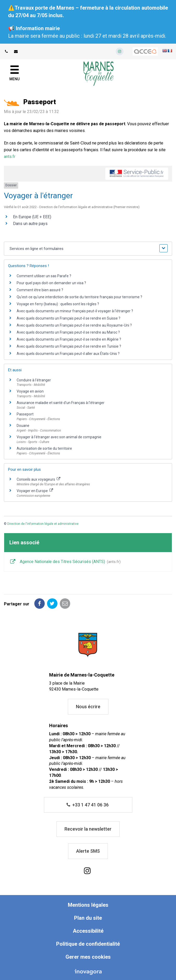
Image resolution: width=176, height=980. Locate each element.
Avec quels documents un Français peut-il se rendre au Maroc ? (68, 332)
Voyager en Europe (35, 491)
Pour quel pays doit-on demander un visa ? (51, 283)
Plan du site (88, 918)
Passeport (25, 414)
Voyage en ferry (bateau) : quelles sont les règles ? (58, 304)
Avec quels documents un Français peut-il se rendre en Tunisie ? (69, 346)
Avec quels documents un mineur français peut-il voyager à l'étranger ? (75, 311)
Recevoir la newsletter (88, 829)
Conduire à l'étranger (34, 380)
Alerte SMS (88, 851)
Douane (23, 426)
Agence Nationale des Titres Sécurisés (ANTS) (65, 562)
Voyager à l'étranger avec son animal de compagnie (59, 437)
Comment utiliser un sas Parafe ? (44, 276)
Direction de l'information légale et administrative (43, 524)
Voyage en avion (30, 391)
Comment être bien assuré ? (40, 290)
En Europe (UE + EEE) (32, 217)
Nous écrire (88, 707)
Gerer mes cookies (88, 957)
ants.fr (10, 157)
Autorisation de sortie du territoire (44, 448)
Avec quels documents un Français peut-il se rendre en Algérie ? (69, 339)
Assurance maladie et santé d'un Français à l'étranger (61, 403)
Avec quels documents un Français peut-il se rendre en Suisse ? (69, 318)
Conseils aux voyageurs (38, 479)
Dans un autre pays (30, 224)
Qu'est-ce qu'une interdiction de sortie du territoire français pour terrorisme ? (79, 297)
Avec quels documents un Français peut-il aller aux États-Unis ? (68, 354)
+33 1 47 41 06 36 (88, 805)
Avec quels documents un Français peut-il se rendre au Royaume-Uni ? (74, 325)
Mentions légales (88, 905)
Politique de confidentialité (88, 944)
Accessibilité (88, 931)
